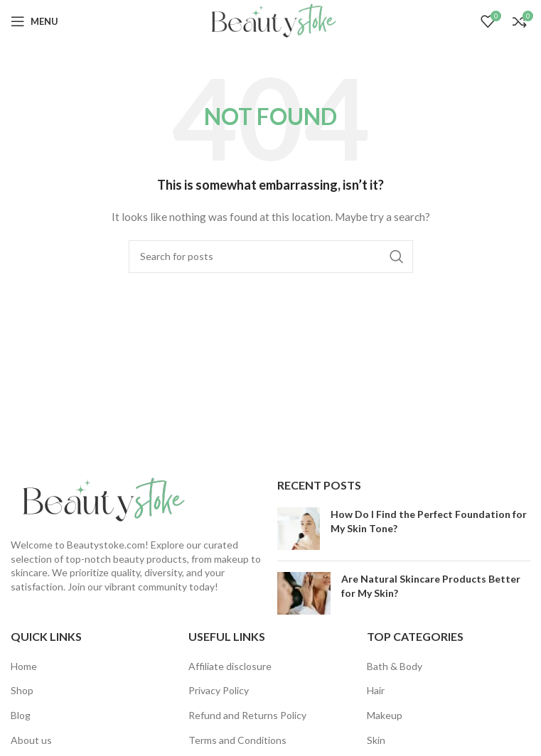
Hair (376, 690)
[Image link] (100, 499)
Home (24, 666)
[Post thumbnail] (299, 529)
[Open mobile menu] (34, 21)
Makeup (385, 715)
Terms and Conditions (237, 740)
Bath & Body (395, 666)
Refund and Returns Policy (247, 715)
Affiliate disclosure (230, 666)
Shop (22, 690)
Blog (21, 715)
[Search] (271, 256)
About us (31, 740)
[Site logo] (270, 20)
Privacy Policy (219, 690)
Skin (376, 740)
